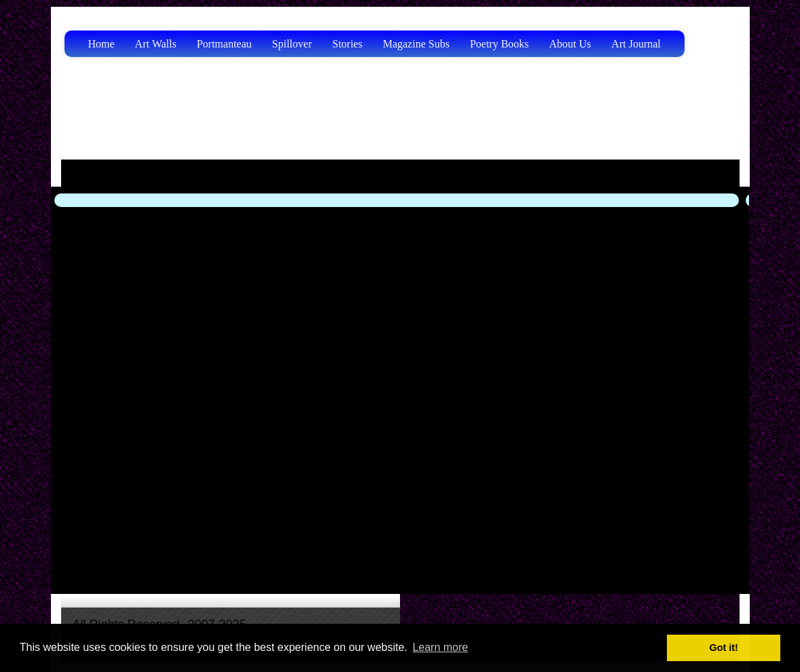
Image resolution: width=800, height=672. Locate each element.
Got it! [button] (724, 648)
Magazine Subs (416, 44)
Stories (347, 44)
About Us (570, 44)
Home (102, 44)
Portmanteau (224, 44)
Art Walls (156, 44)
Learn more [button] (440, 647)
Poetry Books (499, 44)
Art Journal (636, 44)
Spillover (292, 44)
